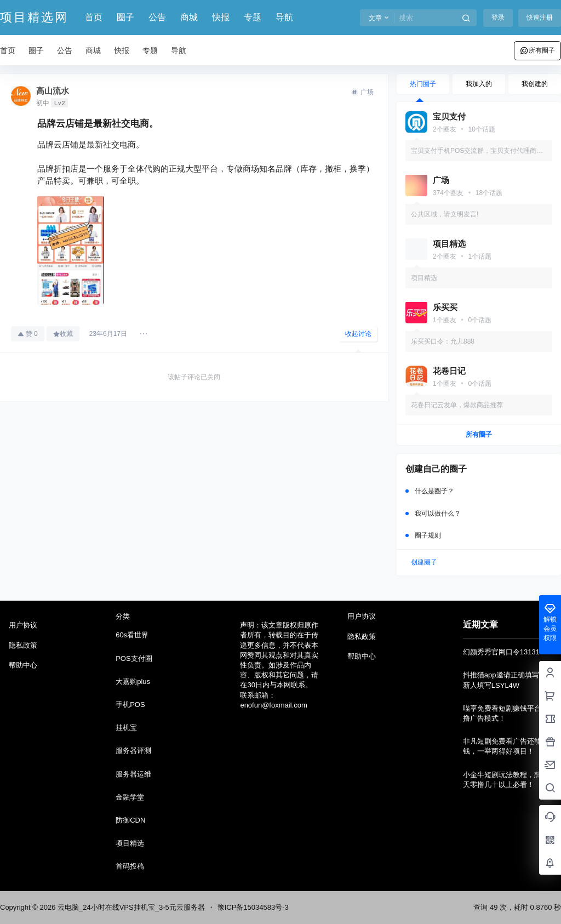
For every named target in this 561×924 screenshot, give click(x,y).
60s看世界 (132, 635)
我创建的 (535, 84)
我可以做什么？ (438, 514)
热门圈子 (423, 84)
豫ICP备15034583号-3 (253, 907)
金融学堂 (130, 797)
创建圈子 (424, 562)
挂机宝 (126, 728)
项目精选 (130, 843)
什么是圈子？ (434, 491)
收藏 (63, 334)
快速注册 (540, 18)
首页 (94, 17)
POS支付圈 (134, 658)
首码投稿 (130, 866)
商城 (189, 17)
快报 (221, 17)
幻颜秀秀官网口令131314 (503, 652)
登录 (498, 18)
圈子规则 (428, 535)
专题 (253, 17)
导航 (284, 17)
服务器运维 (133, 774)
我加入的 (479, 84)
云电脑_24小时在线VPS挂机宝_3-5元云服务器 (130, 907)
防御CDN (130, 820)
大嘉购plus (133, 681)
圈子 (125, 17)
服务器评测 (133, 751)
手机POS (130, 705)
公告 (157, 17)
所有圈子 (537, 50)
